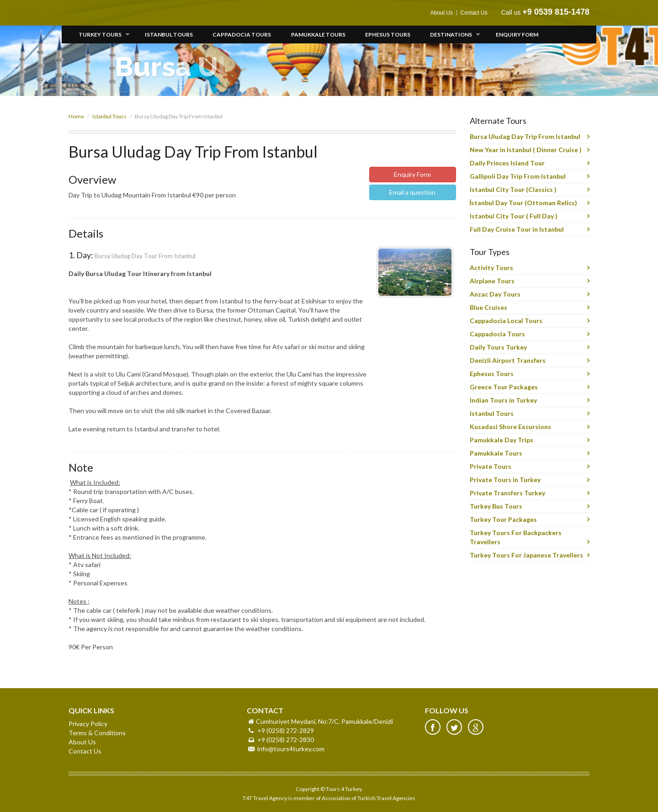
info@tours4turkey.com (291, 749)
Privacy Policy (88, 724)
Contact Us (474, 13)
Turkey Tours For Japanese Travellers (526, 555)
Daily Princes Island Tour (507, 163)
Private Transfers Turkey (507, 493)
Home (76, 116)
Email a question (412, 192)
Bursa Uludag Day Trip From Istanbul (525, 136)
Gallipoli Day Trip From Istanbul (518, 176)
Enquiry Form (517, 34)
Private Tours (491, 466)
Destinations (451, 34)
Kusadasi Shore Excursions (510, 427)
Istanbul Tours (169, 34)
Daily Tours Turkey (498, 347)
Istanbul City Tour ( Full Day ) (514, 216)
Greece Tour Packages (504, 387)
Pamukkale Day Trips (501, 440)
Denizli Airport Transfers (508, 360)
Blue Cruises (488, 307)
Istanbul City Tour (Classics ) (513, 189)
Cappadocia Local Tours (506, 321)
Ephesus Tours (388, 34)
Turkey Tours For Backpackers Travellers (516, 537)
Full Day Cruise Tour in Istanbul (517, 229)
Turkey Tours (100, 34)
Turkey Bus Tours (496, 506)
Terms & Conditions (97, 733)
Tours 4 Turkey (99, 13)
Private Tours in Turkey (505, 480)
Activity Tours (491, 268)
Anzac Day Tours (495, 294)
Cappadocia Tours (242, 34)
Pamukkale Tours (318, 34)
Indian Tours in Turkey (503, 400)
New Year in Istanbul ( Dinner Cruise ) (526, 150)
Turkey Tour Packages (503, 519)
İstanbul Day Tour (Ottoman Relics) (524, 203)
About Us (442, 13)
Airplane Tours (492, 281)
